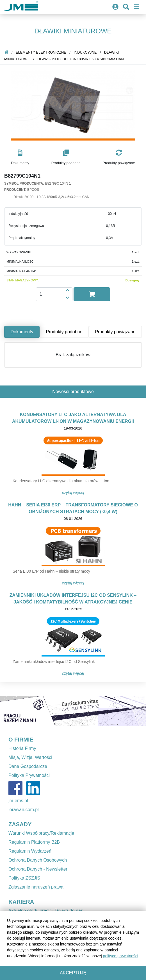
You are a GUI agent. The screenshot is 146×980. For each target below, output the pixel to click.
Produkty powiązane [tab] (115, 332)
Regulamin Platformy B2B (34, 842)
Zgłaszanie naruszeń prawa (36, 887)
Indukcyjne (85, 52)
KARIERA (21, 902)
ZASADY (20, 824)
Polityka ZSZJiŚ (24, 878)
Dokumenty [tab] (22, 332)
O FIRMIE (21, 740)
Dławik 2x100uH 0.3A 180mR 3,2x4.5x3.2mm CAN (81, 59)
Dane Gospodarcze (28, 766)
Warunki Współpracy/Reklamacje (41, 833)
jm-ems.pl (18, 801)
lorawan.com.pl (24, 810)
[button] (20, 158)
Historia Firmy (22, 748)
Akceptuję (73, 973)
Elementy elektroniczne (41, 52)
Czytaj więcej (73, 493)
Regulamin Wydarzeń (30, 851)
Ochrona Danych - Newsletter (38, 869)
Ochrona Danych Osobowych (38, 860)
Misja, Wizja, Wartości (30, 757)
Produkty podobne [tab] (64, 332)
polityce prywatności (121, 956)
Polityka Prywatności (29, 775)
